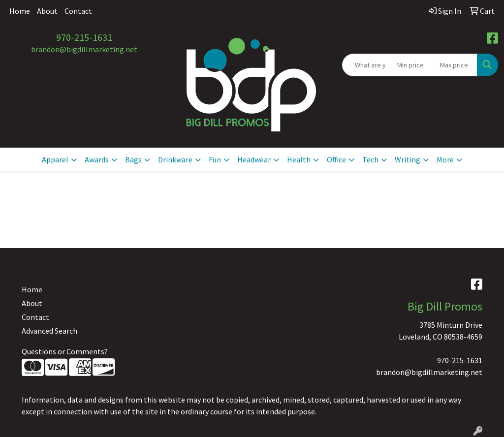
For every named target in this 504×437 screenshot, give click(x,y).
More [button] (445, 159)
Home (20, 11)
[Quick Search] (367, 65)
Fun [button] (215, 159)
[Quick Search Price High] (456, 65)
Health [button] (299, 159)
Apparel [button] (55, 159)
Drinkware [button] (175, 159)
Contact (78, 11)
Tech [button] (370, 159)
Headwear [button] (254, 159)
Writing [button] (408, 159)
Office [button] (336, 159)
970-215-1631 (84, 37)
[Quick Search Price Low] (413, 65)
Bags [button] (133, 159)
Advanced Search (49, 331)
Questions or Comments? (65, 351)
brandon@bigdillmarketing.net (84, 49)
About (47, 11)
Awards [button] (97, 159)
